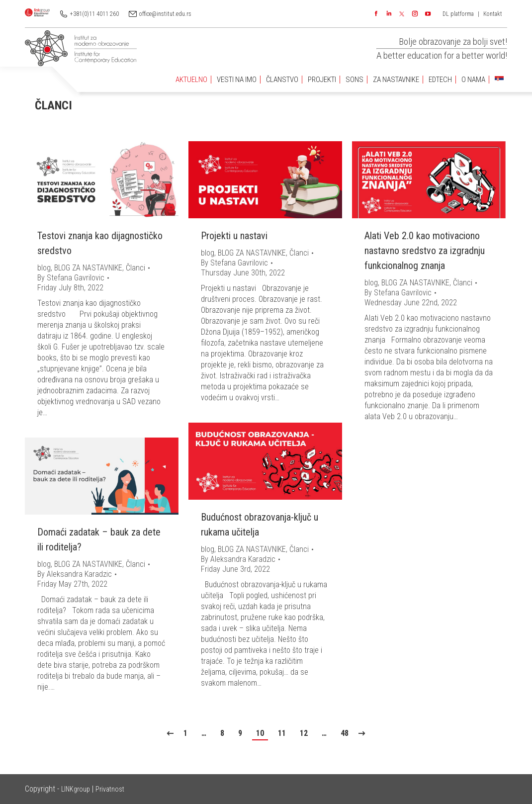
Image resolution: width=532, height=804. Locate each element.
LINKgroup (76, 789)
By (71, 278)
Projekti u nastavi (234, 236)
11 (282, 733)
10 (260, 733)
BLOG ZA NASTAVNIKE (88, 268)
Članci (135, 268)
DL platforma (458, 14)
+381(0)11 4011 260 (94, 14)
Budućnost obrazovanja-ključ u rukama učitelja (260, 525)
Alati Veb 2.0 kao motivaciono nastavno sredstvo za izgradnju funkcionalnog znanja (425, 251)
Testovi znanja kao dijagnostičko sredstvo (100, 243)
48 (345, 733)
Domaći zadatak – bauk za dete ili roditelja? (99, 539)
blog (44, 268)
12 (304, 733)
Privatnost (110, 789)
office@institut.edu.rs (165, 14)
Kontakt (493, 14)
